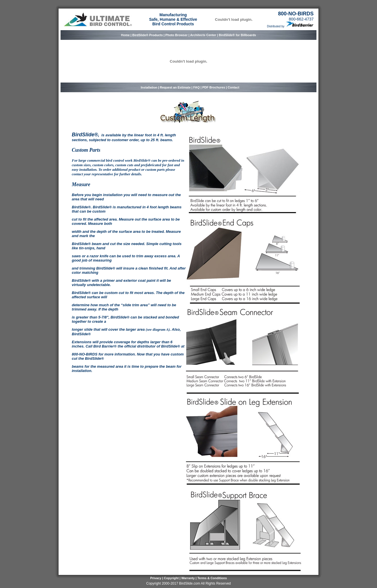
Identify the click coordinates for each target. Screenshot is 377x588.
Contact (233, 87)
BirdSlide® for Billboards (238, 35)
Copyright (173, 578)
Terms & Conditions (212, 578)
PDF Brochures (214, 87)
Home (126, 35)
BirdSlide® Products (148, 35)
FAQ (197, 87)
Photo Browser (177, 35)
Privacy (157, 578)
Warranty (189, 578)
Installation (149, 87)
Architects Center (203, 35)
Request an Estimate (175, 87)
